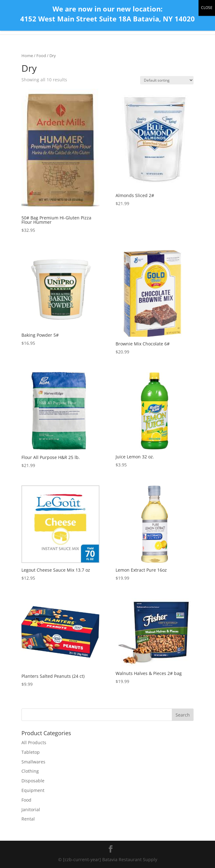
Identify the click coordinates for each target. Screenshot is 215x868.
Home (27, 56)
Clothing (30, 771)
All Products (34, 742)
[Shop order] (167, 80)
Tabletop (31, 752)
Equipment (33, 790)
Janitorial (31, 810)
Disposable (33, 781)
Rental (28, 819)
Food (41, 56)
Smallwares (33, 762)
